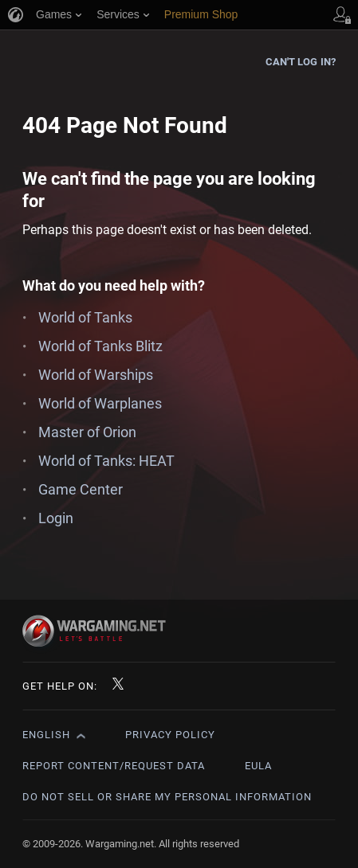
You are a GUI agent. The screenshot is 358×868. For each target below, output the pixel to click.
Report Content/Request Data (114, 766)
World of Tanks (85, 317)
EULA (258, 766)
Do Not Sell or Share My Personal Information (167, 797)
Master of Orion (87, 432)
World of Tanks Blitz (100, 346)
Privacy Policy (170, 735)
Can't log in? (301, 62)
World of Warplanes (100, 403)
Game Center (81, 489)
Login (56, 518)
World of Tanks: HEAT (106, 461)
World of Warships (96, 375)
